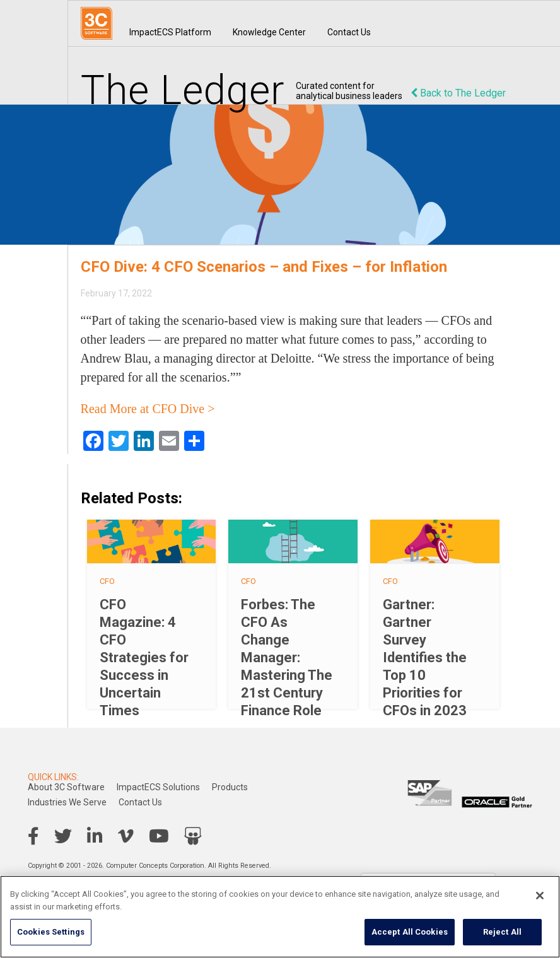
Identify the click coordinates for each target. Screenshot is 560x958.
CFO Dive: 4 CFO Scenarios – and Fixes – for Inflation (264, 267)
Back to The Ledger (458, 93)
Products (230, 787)
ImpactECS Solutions (158, 787)
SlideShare (193, 836)
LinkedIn (95, 836)
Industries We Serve (67, 802)
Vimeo (126, 836)
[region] (280, 917)
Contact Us (349, 32)
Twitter (63, 836)
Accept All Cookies (410, 932)
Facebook (33, 836)
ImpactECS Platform (170, 32)
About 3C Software (66, 787)
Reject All (502, 932)
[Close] (540, 896)
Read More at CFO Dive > (148, 409)
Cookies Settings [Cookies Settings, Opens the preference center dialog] (51, 932)
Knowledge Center (269, 32)
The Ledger (183, 91)
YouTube (159, 836)
